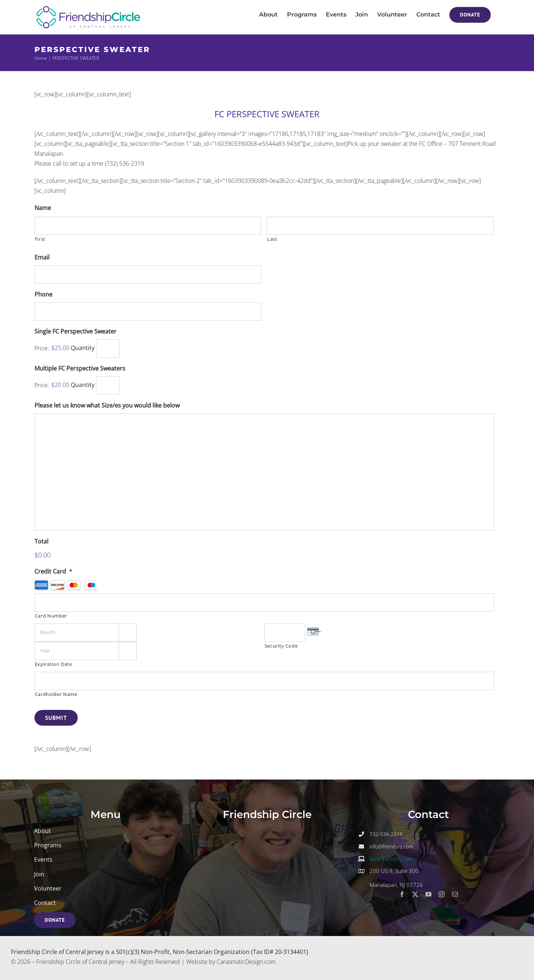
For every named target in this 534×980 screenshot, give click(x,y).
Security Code (281, 646)
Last (272, 239)
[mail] (455, 894)
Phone (43, 294)
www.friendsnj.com (391, 859)
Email (42, 257)
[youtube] (428, 894)
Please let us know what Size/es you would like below (107, 406)
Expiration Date (54, 664)
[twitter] (415, 894)
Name (43, 208)
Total (41, 541)
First (40, 239)
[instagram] (442, 894)
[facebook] (402, 894)
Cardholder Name (56, 694)
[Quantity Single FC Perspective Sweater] (108, 349)
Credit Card (53, 572)
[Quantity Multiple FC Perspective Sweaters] (108, 386)
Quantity (83, 348)
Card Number (51, 616)
